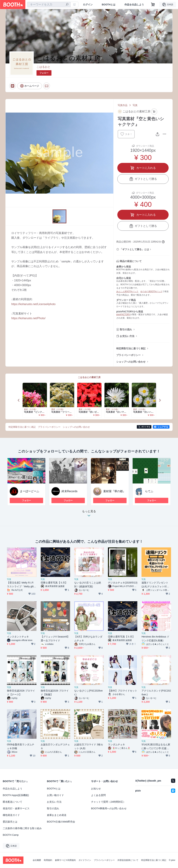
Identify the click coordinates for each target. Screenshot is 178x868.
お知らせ (96, 789)
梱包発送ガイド (11, 815)
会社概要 (37, 860)
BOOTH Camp (11, 835)
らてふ (149, 491)
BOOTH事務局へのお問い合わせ (109, 808)
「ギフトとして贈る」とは (134, 249)
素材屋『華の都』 (114, 491)
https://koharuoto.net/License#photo (33, 304)
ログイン (88, 5)
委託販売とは (10, 822)
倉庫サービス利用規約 (65, 860)
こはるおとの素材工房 (89, 377)
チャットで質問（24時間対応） (108, 802)
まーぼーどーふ (30, 491)
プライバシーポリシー (128, 355)
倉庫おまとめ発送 (57, 815)
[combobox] (49, 5)
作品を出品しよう (134, 5)
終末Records (70, 491)
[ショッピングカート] (153, 5)
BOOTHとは (109, 5)
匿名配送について (13, 802)
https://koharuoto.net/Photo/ (28, 318)
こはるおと (43, 67)
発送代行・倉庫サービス (16, 808)
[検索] (67, 5)
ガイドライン (85, 860)
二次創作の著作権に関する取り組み (22, 828)
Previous (19, 400)
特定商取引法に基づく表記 (131, 348)
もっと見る (89, 514)
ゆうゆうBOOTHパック (151, 291)
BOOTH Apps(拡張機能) (16, 795)
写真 (135, 105)
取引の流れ (126, 329)
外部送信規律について (128, 860)
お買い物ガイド (55, 795)
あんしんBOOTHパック (127, 291)
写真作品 (123, 105)
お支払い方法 (127, 336)
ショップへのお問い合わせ (131, 362)
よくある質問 (98, 795)
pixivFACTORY (123, 314)
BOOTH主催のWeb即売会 (61, 822)
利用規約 (48, 860)
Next (160, 400)
